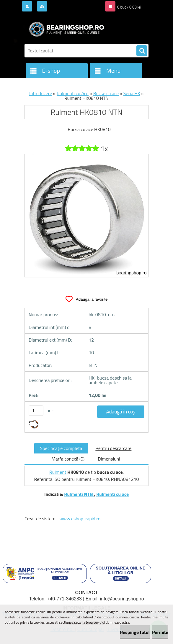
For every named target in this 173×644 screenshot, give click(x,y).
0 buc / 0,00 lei (129, 7)
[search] (142, 51)
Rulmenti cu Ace (73, 93)
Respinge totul (135, 632)
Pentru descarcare (113, 448)
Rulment (58, 472)
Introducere (41, 93)
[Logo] (65, 29)
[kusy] (36, 411)
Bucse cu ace (106, 93)
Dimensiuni (109, 459)
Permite (160, 632)
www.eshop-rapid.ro (80, 519)
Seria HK (132, 93)
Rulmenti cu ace (112, 494)
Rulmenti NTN (79, 494)
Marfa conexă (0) (68, 459)
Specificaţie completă (61, 448)
